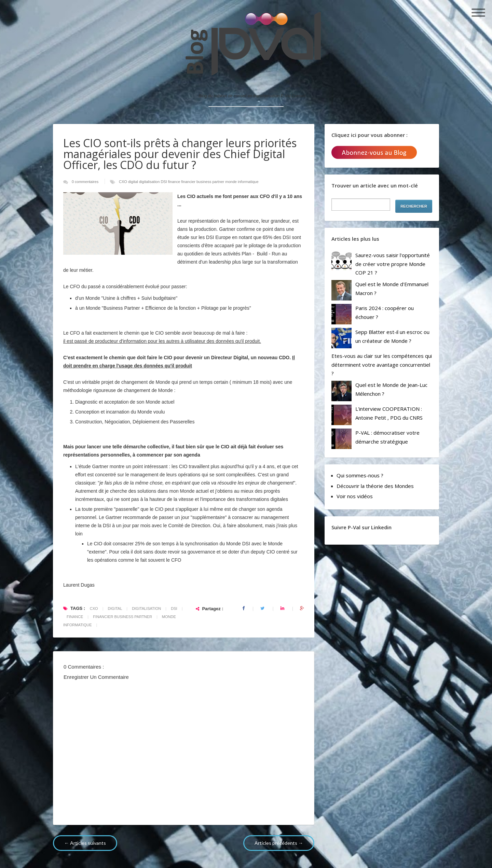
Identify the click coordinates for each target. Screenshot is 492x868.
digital (134, 182)
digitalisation (150, 182)
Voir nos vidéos (355, 496)
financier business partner (203, 182)
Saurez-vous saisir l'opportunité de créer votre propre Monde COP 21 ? (393, 264)
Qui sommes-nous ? (360, 475)
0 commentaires (86, 182)
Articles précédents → (279, 843)
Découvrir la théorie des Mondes (375, 486)
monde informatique (242, 182)
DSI (164, 182)
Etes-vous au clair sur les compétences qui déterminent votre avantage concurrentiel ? (382, 365)
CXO (124, 182)
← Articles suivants (85, 843)
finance (175, 182)
